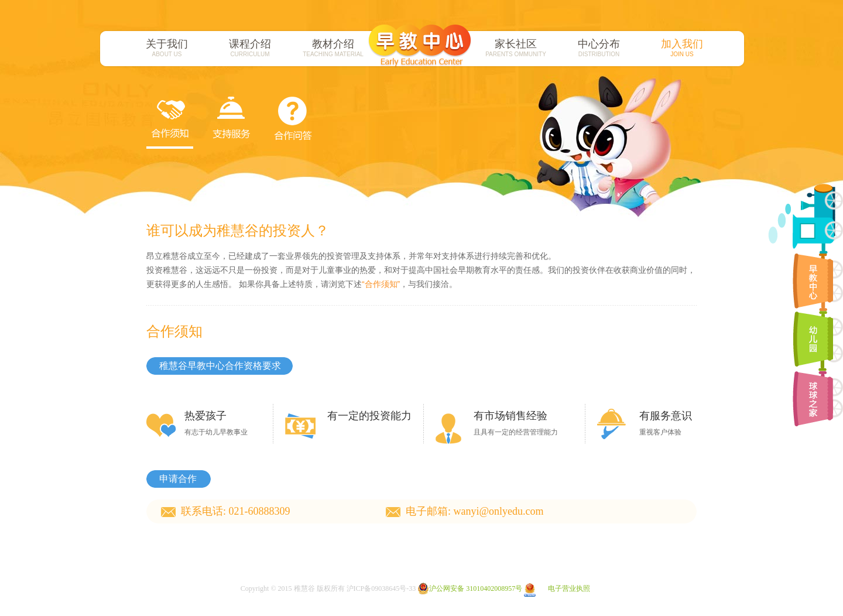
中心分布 (599, 48)
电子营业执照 (557, 588)
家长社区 (516, 48)
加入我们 (682, 48)
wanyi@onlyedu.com (499, 511)
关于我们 (167, 48)
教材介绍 (333, 48)
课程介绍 (250, 48)
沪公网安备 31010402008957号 (470, 588)
